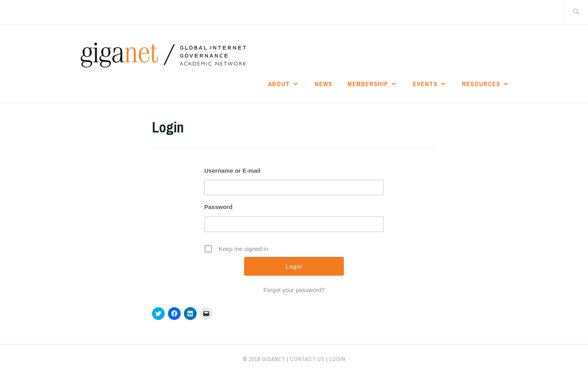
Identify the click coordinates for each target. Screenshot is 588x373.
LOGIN (337, 359)
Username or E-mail (232, 171)
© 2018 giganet (264, 359)
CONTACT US (307, 359)
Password (218, 207)
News (324, 84)
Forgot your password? (294, 290)
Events (425, 84)
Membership (368, 84)
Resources (481, 84)
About (279, 84)
